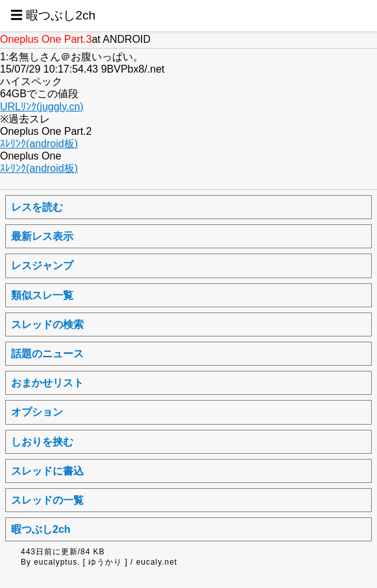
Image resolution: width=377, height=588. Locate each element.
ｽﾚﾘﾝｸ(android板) (39, 144)
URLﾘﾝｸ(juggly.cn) (42, 107)
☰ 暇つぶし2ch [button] (53, 15)
